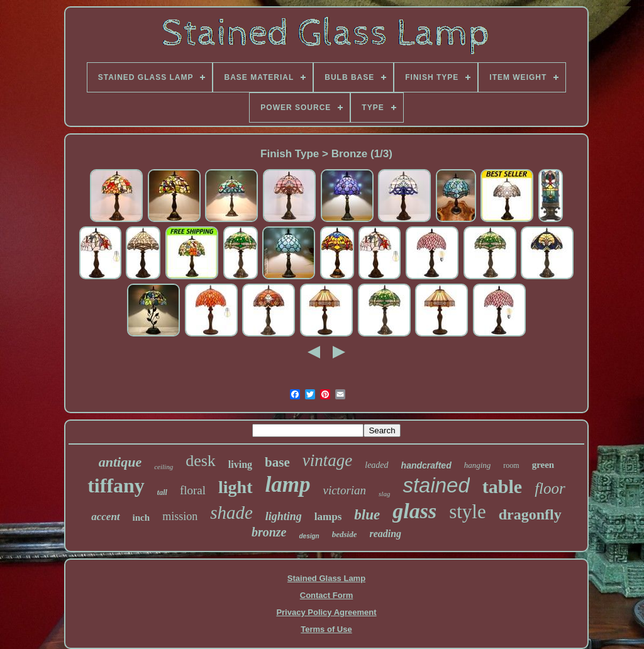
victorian (344, 490)
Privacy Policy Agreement (326, 612)
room (511, 465)
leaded (376, 465)
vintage (327, 460)
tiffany (116, 485)
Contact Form (327, 595)
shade (231, 513)
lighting (284, 516)
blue (367, 515)
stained (436, 485)
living (240, 464)
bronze (269, 532)
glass (414, 511)
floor (550, 488)
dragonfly (530, 514)
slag (384, 494)
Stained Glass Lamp (326, 578)
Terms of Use (326, 629)
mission (180, 516)
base (277, 462)
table (502, 486)
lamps (328, 517)
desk (201, 461)
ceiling (164, 467)
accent (105, 517)
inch (142, 518)
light (235, 487)
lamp (288, 485)
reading (385, 534)
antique (120, 462)
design (309, 536)
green (543, 465)
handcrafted (426, 465)
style (468, 512)
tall (162, 492)
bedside (345, 534)
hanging (478, 465)
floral (193, 490)
